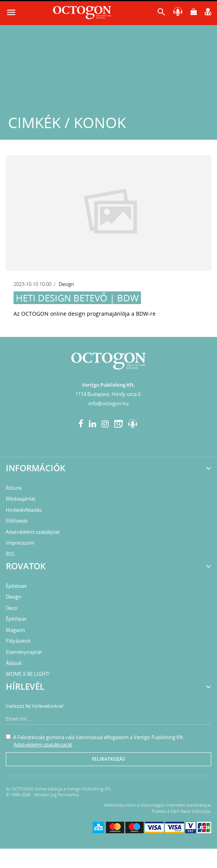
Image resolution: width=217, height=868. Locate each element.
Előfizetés (17, 521)
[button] (161, 14)
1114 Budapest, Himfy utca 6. (108, 394)
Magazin (15, 630)
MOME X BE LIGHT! (28, 674)
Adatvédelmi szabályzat (33, 532)
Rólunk (14, 488)
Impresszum (20, 543)
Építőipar (16, 619)
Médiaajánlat (21, 499)
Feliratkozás (108, 759)
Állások (14, 663)
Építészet (16, 586)
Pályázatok (18, 641)
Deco (12, 608)
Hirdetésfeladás (24, 510)
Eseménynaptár (24, 652)
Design (66, 284)
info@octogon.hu (108, 403)
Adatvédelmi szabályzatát (43, 744)
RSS (10, 554)
